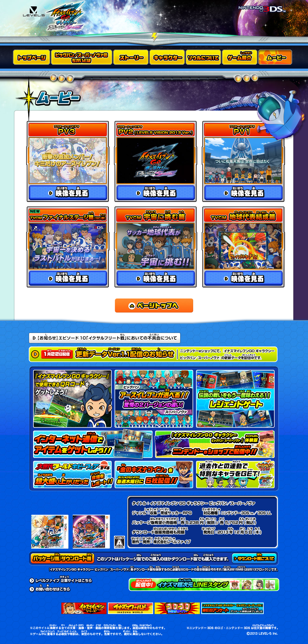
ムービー (276, 57)
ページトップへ (154, 305)
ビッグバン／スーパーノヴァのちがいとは (82, 57)
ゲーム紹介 (240, 57)
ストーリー (131, 57)
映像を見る (68, 193)
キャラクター (168, 57)
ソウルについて (204, 57)
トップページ (32, 57)
